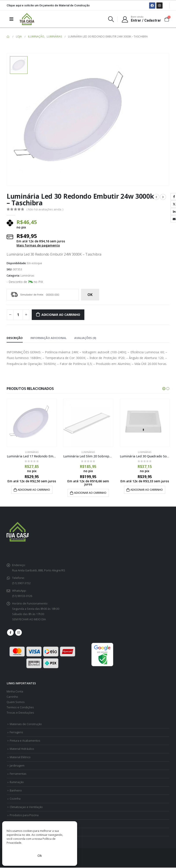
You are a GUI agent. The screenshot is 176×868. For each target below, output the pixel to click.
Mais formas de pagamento (38, 245)
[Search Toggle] (111, 19)
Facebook (10, 633)
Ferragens (16, 733)
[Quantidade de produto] (18, 315)
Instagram (19, 633)
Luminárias (27, 276)
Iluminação (17, 782)
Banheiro (16, 791)
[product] (32, 423)
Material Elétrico (20, 757)
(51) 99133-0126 (22, 596)
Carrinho (12, 697)
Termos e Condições (20, 708)
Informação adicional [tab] (48, 338)
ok (90, 295)
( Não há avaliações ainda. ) (45, 209)
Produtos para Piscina (24, 816)
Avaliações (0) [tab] (85, 338)
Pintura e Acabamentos (25, 741)
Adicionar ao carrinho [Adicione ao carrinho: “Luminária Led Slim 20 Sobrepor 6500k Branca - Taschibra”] (90, 493)
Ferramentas (18, 774)
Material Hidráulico (22, 749)
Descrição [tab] (15, 338)
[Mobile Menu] (11, 19)
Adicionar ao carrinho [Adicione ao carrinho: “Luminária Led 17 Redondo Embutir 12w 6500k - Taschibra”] (34, 490)
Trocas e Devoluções (20, 713)
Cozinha (15, 799)
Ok (40, 855)
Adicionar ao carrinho (61, 315)
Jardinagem (17, 766)
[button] (164, 389)
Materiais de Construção (26, 724)
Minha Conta (15, 692)
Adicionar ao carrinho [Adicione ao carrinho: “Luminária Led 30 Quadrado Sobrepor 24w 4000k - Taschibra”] (147, 490)
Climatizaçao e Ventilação (26, 807)
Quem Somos (16, 702)
